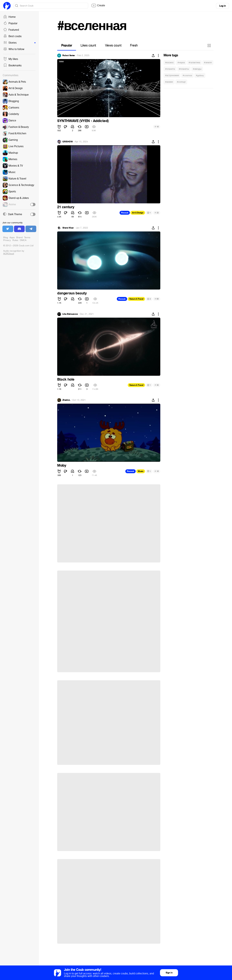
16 (157, 471)
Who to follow (14, 49)
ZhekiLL (66, 400)
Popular (10, 23)
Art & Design (138, 213)
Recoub (125, 213)
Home (9, 17)
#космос (169, 63)
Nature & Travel (136, 299)
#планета (170, 69)
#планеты (184, 69)
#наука (181, 63)
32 (157, 385)
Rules (15, 240)
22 (157, 213)
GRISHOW (68, 142)
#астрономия (172, 75)
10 (157, 127)
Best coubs (12, 36)
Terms (27, 237)
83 (157, 299)
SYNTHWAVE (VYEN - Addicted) (83, 121)
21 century (66, 207)
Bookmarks (12, 66)
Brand (19, 237)
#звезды (197, 69)
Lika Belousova (70, 314)
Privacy (7, 240)
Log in (222, 6)
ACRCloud (9, 254)
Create (98, 5)
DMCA (23, 240)
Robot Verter (69, 56)
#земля (208, 63)
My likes (11, 59)
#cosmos (187, 75)
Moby (62, 465)
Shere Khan (68, 228)
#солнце (181, 82)
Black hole (66, 379)
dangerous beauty (72, 293)
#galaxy (200, 75)
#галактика (194, 63)
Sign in (169, 973)
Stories (19, 43)
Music (141, 471)
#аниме (169, 82)
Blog (6, 237)
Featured (11, 30)
